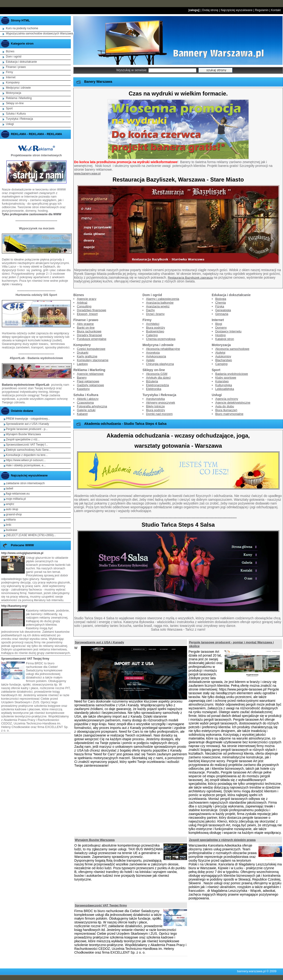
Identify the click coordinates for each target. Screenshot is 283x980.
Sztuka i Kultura (16, 114)
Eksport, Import (87, 314)
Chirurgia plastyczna (160, 364)
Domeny (221, 328)
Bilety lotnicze (155, 406)
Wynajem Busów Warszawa (95, 840)
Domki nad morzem (159, 414)
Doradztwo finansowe (92, 310)
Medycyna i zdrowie (18, 88)
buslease (12, 530)
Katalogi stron (225, 339)
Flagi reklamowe (88, 381)
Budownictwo (155, 331)
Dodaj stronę (210, 10)
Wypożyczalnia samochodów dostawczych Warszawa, (40, 33)
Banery (82, 378)
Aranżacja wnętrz (158, 306)
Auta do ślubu (225, 406)
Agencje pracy (87, 299)
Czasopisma (85, 403)
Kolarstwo (222, 381)
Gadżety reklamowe (90, 385)
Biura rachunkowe (89, 331)
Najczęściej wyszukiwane (237, 10)
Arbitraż (82, 303)
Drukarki (83, 353)
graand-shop (14, 514)
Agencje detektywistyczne (233, 403)
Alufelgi (220, 353)
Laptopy (82, 364)
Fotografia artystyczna (92, 406)
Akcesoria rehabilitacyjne (163, 349)
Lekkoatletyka (225, 389)
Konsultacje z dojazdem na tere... (27, 455)
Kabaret (82, 414)
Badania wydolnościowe (232, 374)
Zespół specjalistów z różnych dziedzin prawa (222, 840)
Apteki (150, 360)
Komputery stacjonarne (93, 360)
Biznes (10, 51)
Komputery (13, 83)
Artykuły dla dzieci (158, 378)
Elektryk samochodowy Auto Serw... (28, 450)
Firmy (9, 72)
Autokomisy (223, 356)
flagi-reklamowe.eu (18, 494)
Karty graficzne (87, 356)
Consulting (84, 306)
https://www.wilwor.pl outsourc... (26, 460)
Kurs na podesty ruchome (22, 28)
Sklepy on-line (15, 103)
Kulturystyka (224, 385)
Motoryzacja (14, 93)
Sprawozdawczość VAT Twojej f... (27, 445)
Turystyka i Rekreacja (19, 119)
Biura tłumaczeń (226, 410)
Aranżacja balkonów (160, 303)
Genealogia (223, 310)
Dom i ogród (14, 57)
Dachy (150, 310)
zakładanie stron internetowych (25, 483)
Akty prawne (85, 324)
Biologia (221, 299)
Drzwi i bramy (155, 314)
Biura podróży (155, 328)
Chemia (221, 303)
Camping (221, 364)
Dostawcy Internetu (228, 331)
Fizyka (220, 306)
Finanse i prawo (16, 67)
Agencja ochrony (227, 399)
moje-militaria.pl (16, 499)
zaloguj (194, 10)
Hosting (221, 335)
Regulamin (262, 10)
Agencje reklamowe (90, 374)
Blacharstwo (224, 360)
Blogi (219, 324)
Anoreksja (153, 353)
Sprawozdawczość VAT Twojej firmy (101, 905)
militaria (11, 520)
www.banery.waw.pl (87, 173)
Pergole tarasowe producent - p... (27, 429)
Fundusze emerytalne (92, 339)
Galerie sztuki (86, 410)
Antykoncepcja (156, 356)
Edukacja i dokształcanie (21, 62)
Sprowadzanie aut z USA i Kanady (99, 642)
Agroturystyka (155, 399)
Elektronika (154, 389)
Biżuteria (152, 381)
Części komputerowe (91, 349)
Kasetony (83, 389)
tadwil (10, 488)
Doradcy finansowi (89, 335)
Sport (9, 108)
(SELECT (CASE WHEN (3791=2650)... (31, 535)
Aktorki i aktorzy (88, 399)
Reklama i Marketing (19, 98)
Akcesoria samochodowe (232, 349)
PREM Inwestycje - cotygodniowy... (28, 419)
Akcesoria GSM (157, 374)
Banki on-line (86, 328)
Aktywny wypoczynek (160, 403)
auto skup (12, 509)
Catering (152, 335)
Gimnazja (222, 314)
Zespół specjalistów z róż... (23, 439)
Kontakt (276, 10)
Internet (11, 77)
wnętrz (10, 504)
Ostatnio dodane (22, 411)
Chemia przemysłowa (161, 339)
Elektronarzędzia (157, 385)
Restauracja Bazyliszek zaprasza (190, 278)
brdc (9, 525)
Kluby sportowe (226, 378)
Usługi (10, 124)
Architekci (153, 324)
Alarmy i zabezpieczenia (162, 299)
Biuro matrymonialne (229, 414)
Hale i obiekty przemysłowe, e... (26, 465)
